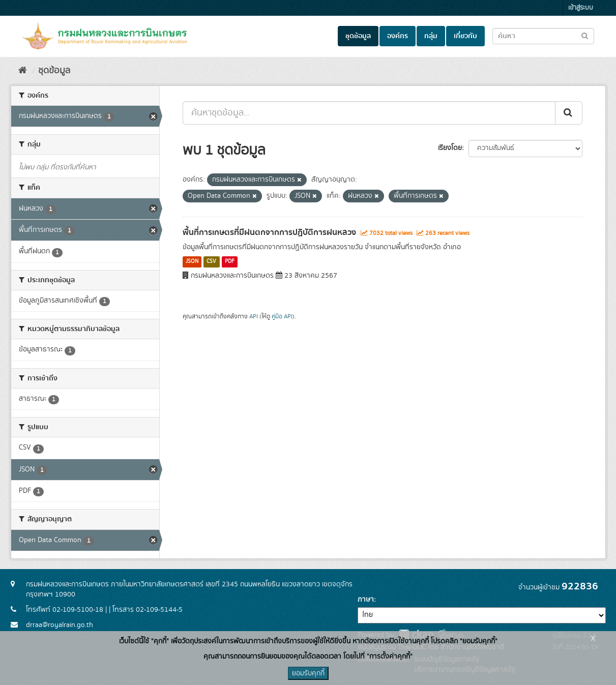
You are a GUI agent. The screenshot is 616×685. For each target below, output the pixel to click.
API (254, 317)
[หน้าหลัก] (23, 71)
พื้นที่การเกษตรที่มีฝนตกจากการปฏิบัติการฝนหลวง (269, 232)
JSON (192, 262)
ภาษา (366, 600)
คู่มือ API (282, 317)
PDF (230, 262)
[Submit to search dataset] (585, 35)
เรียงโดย (450, 148)
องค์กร (398, 36)
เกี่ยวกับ (465, 36)
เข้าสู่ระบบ (581, 8)
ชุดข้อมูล (358, 36)
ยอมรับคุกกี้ (308, 673)
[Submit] (569, 113)
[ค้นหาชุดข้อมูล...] (369, 113)
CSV (211, 262)
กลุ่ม (431, 36)
